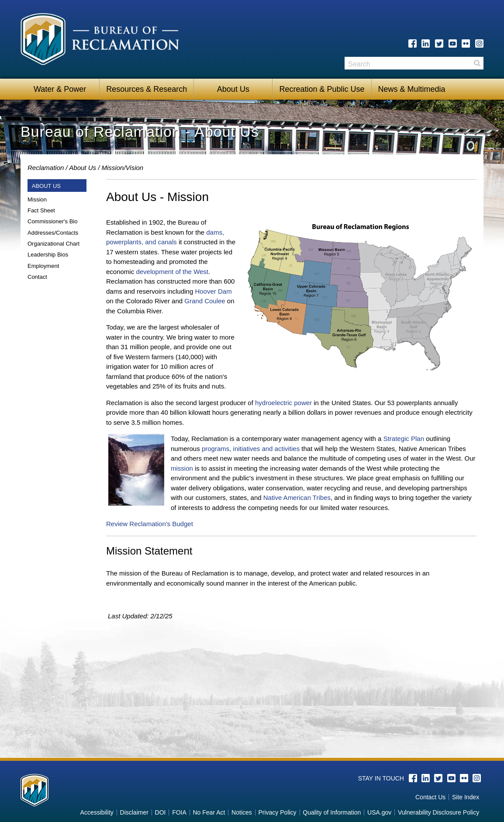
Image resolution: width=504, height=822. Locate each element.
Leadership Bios (48, 255)
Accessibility (97, 812)
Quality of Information (332, 812)
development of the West (172, 272)
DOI (161, 812)
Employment (43, 266)
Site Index (466, 797)
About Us (233, 89)
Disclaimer (134, 812)
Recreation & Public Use (322, 89)
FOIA (179, 812)
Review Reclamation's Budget (150, 524)
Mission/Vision (123, 168)
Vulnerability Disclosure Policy (438, 812)
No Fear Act (209, 812)
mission (182, 468)
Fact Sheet (41, 210)
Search (477, 63)
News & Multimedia (412, 89)
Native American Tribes (297, 498)
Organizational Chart (54, 244)
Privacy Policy (277, 812)
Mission (37, 199)
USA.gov (379, 812)
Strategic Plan (404, 439)
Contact (37, 277)
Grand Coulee (205, 301)
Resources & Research (147, 89)
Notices (242, 812)
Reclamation (46, 168)
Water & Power (60, 89)
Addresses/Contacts (53, 233)
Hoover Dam (213, 291)
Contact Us (430, 797)
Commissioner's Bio (52, 221)
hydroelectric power (283, 403)
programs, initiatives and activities (251, 449)
